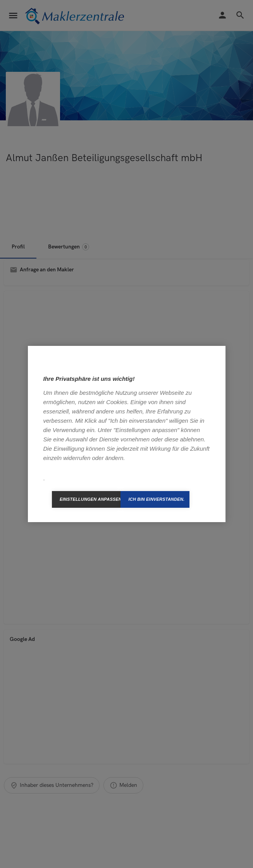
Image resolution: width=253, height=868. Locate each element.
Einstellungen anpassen (90, 499)
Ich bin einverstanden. (156, 499)
